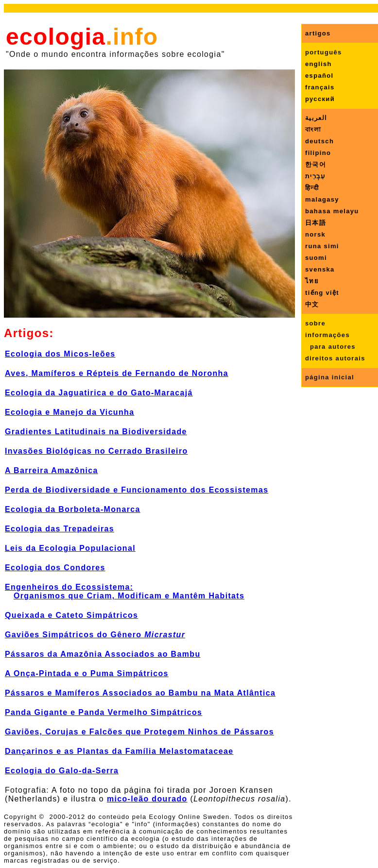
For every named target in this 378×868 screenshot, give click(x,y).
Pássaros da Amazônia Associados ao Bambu (103, 654)
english (318, 64)
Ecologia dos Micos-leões (60, 354)
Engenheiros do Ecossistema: (69, 587)
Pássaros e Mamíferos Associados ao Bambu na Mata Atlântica (140, 693)
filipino (318, 153)
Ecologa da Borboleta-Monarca (73, 509)
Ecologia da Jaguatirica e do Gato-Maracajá (99, 393)
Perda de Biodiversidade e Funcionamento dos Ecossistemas (137, 490)
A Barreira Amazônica (52, 470)
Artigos (26, 333)
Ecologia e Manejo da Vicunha (69, 412)
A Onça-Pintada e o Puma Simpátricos (87, 673)
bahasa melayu (332, 211)
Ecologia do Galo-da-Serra (62, 771)
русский (320, 99)
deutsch (319, 141)
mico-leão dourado (147, 799)
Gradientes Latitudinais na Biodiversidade (96, 432)
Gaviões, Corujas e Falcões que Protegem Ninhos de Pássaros (139, 732)
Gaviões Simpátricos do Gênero (95, 635)
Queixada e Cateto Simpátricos (71, 615)
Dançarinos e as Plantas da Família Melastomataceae (119, 751)
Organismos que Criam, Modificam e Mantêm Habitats (129, 596)
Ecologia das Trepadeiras (60, 529)
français (320, 87)
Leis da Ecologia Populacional (70, 548)
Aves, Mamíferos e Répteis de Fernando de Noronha (117, 373)
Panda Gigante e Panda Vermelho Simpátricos (103, 712)
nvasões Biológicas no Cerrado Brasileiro (98, 451)
